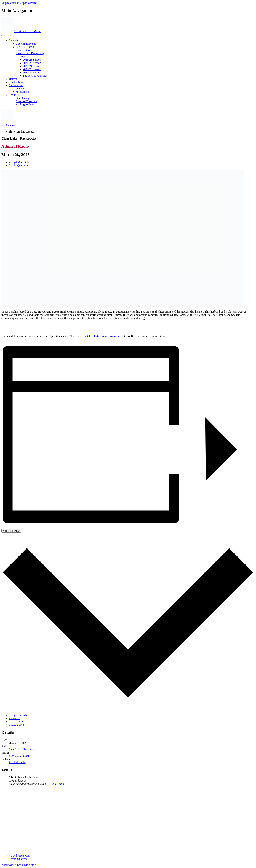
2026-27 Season (25, 47)
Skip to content (10, 3)
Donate (20, 89)
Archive (20, 56)
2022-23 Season (32, 69)
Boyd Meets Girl (19, 162)
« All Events (8, 126)
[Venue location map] (128, 819)
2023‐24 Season (32, 66)
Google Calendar (18, 715)
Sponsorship (23, 92)
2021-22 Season (32, 72)
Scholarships (16, 82)
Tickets (13, 79)
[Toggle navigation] (3, 35)
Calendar (14, 40)
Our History (22, 98)
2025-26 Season (32, 60)
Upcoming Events (26, 44)
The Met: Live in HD (35, 76)
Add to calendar (11, 531)
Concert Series (24, 50)
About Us (14, 95)
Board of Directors (26, 101)
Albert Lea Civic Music (27, 31)
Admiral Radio (17, 762)
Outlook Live (16, 725)
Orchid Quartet (18, 165)
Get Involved (16, 85)
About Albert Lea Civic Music (19, 865)
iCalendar (14, 718)
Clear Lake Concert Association (105, 336)
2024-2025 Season (19, 756)
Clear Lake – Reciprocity (30, 53)
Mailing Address (25, 105)
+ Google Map (55, 784)
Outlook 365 (16, 721)
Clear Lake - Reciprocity (23, 749)
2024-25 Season (32, 63)
